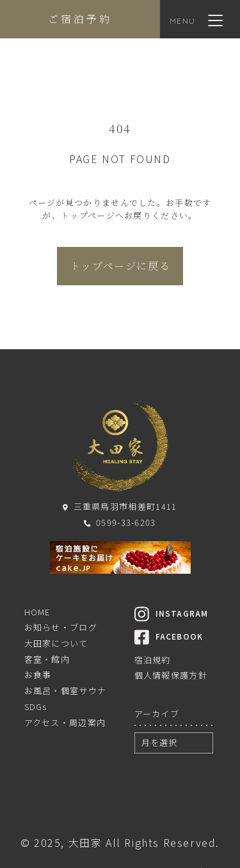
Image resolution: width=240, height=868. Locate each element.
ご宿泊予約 (80, 19)
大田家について (56, 643)
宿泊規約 (153, 660)
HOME (37, 612)
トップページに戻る (120, 266)
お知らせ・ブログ (61, 627)
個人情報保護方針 (171, 675)
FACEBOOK (169, 636)
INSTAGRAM (172, 613)
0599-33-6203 (120, 522)
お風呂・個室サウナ (66, 690)
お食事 (38, 675)
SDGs (36, 706)
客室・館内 (47, 659)
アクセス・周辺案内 (65, 722)
